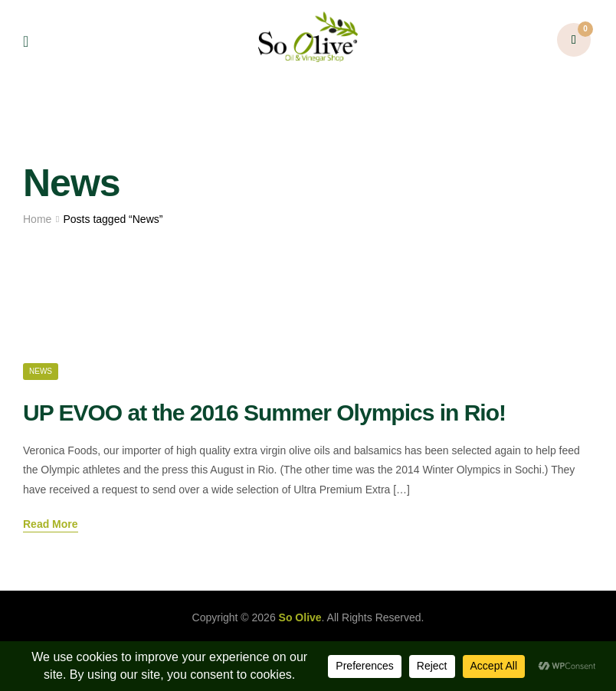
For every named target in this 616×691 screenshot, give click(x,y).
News (41, 371)
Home (37, 219)
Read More (51, 524)
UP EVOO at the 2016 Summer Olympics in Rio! (264, 413)
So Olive (300, 617)
